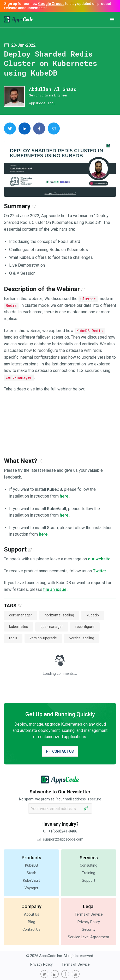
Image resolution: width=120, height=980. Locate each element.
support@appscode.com (60, 839)
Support (89, 880)
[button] (112, 20)
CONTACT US (60, 751)
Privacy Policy (89, 922)
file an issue (55, 589)
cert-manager (21, 615)
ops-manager (52, 627)
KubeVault (31, 880)
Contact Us (31, 929)
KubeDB (32, 865)
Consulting (89, 865)
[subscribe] (86, 808)
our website (99, 559)
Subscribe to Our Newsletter (60, 792)
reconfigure (85, 627)
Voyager (31, 888)
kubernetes (19, 627)
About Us (32, 914)
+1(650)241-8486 (60, 831)
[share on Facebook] (39, 128)
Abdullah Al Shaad (53, 89)
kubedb (93, 615)
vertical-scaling (82, 638)
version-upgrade (43, 638)
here (64, 496)
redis (13, 638)
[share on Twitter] (10, 128)
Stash (31, 873)
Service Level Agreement (89, 937)
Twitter (100, 571)
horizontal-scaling (59, 615)
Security (89, 929)
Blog (32, 922)
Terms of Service (89, 914)
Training (89, 873)
